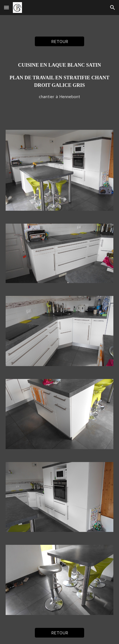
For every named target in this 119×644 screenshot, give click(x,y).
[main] (59, 80)
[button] (6, 7)
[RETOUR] (59, 41)
